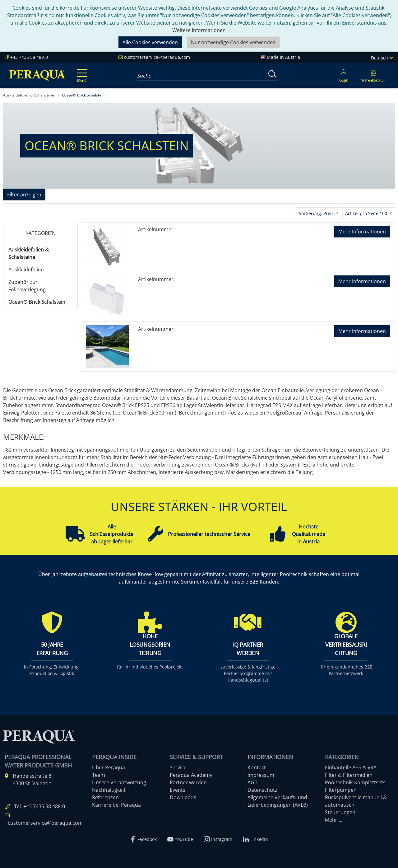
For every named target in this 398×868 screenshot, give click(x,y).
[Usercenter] (344, 75)
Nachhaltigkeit (109, 790)
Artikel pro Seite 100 (367, 213)
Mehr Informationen (362, 232)
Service (178, 767)
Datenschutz (262, 790)
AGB (252, 782)
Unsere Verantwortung (119, 782)
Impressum (261, 775)
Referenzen (105, 797)
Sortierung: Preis (317, 213)
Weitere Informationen (199, 30)
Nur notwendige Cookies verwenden (233, 42)
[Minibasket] (373, 75)
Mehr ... (334, 820)
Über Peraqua (109, 767)
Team (99, 775)
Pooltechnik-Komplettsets (355, 782)
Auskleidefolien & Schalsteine (29, 253)
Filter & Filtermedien (349, 775)
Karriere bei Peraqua (116, 805)
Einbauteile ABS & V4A (351, 767)
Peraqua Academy (191, 775)
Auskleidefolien (26, 270)
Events (178, 790)
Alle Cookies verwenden (150, 42)
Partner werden (188, 782)
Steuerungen (340, 812)
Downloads (183, 797)
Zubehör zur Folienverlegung (27, 286)
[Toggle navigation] (81, 71)
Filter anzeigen (24, 195)
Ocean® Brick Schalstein (37, 302)
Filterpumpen (341, 790)
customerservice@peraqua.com (157, 57)
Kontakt (257, 767)
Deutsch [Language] (382, 58)
